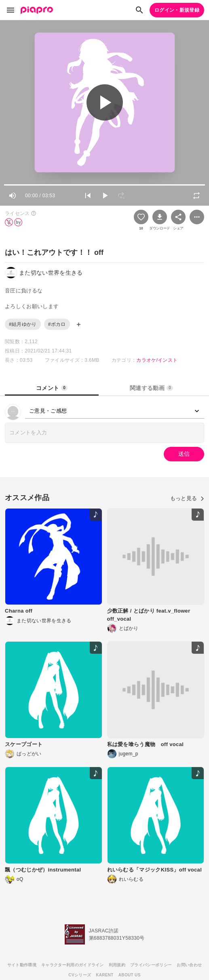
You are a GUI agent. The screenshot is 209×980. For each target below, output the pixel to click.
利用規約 (117, 965)
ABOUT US (130, 975)
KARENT (105, 975)
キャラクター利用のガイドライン (73, 965)
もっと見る (187, 498)
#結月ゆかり (23, 324)
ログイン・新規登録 (177, 10)
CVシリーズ (80, 975)
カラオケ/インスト (157, 360)
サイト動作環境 (22, 965)
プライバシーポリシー (151, 965)
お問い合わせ (189, 965)
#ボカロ (57, 324)
